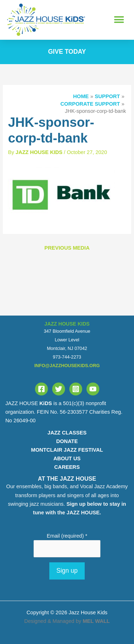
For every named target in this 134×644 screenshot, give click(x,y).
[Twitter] (59, 389)
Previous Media (67, 248)
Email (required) (67, 536)
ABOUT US (67, 458)
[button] (119, 20)
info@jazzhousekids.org (67, 366)
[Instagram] (76, 389)
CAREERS (67, 467)
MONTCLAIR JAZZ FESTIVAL (67, 450)
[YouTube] (93, 389)
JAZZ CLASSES (67, 433)
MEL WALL (96, 621)
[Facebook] (41, 389)
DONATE (67, 441)
